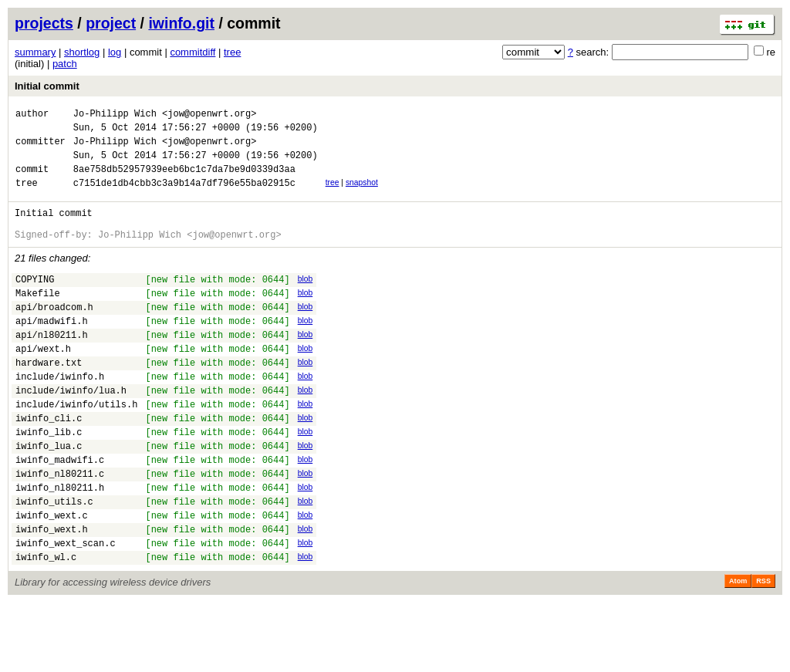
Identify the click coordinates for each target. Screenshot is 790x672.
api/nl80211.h (52, 367)
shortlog (82, 52)
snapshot (362, 194)
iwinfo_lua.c (49, 496)
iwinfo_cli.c (49, 464)
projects (44, 23)
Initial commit (47, 86)
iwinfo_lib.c (49, 480)
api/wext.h (43, 383)
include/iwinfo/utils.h (76, 448)
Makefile (38, 318)
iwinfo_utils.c (54, 561)
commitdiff (192, 52)
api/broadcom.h (54, 334)
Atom (738, 650)
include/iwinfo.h (60, 415)
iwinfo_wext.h (52, 594)
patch (65, 64)
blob (306, 300)
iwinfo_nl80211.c (60, 529)
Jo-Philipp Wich (115, 115)
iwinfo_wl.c (46, 626)
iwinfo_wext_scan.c (66, 610)
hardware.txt (49, 399)
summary (35, 52)
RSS (763, 650)
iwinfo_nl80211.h (60, 545)
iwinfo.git (181, 23)
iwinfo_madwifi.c (60, 513)
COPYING (35, 302)
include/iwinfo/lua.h (71, 432)
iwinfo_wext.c (52, 577)
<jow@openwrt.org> (209, 115)
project (111, 23)
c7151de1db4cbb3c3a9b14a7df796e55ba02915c (184, 196)
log (115, 52)
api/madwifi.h (52, 351)
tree (232, 52)
